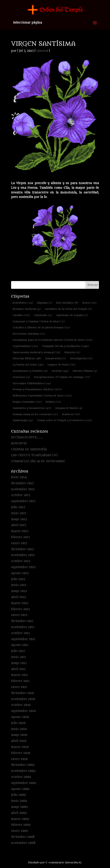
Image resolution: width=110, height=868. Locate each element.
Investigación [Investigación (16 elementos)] (81, 358)
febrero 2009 (21, 825)
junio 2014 (19, 477)
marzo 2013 (20, 531)
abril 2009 (19, 813)
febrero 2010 (21, 753)
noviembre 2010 (23, 699)
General (42, 51)
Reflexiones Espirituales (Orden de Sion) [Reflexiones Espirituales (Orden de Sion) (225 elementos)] (42, 396)
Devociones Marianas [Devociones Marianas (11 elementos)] (29, 334)
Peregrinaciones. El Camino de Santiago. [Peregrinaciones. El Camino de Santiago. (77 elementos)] (62, 377)
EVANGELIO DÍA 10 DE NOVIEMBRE (38, 461)
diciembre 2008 (23, 837)
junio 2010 (19, 729)
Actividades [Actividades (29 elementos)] (23, 303)
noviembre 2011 (23, 627)
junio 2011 (19, 657)
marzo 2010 (20, 747)
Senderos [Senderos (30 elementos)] (71, 414)
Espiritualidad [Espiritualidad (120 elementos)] (25, 346)
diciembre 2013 (22, 483)
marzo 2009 (20, 819)
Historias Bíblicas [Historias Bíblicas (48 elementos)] (27, 358)
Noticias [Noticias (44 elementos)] (60, 371)
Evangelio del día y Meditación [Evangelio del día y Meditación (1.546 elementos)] (66, 346)
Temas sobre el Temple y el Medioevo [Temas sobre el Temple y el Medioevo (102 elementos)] (65, 420)
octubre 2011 (21, 633)
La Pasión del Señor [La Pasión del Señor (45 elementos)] (28, 365)
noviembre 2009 (23, 771)
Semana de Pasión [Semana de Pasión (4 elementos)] (69, 408)
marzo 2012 (20, 603)
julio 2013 (18, 507)
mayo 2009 (19, 807)
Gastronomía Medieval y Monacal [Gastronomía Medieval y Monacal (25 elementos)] (36, 352)
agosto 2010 (20, 717)
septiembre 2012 (23, 567)
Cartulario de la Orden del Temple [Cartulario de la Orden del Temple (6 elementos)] (68, 309)
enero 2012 (19, 615)
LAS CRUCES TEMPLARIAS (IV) (34, 455)
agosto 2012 (20, 573)
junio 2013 (19, 513)
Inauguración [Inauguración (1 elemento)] (56, 358)
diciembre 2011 (22, 621)
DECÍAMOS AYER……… (27, 437)
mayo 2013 (19, 519)
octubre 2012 (21, 561)
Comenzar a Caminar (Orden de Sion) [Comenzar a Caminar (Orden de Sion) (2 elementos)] (39, 321)
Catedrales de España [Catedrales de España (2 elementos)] (72, 315)
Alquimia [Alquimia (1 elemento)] (45, 303)
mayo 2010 (19, 735)
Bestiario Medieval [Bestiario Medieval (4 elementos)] (27, 309)
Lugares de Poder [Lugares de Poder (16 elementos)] (62, 365)
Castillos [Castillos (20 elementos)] (21, 315)
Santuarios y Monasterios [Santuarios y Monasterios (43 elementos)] (32, 408)
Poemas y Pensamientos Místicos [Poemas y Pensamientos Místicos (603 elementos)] (37, 389)
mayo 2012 (19, 591)
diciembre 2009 (23, 765)
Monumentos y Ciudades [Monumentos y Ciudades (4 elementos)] (30, 371)
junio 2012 (19, 585)
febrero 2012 (21, 609)
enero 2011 (19, 687)
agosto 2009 (20, 789)
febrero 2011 (20, 681)
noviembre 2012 (23, 555)
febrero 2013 (20, 537)
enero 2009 (20, 831)
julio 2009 (18, 795)
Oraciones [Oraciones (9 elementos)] (21, 377)
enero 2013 (19, 543)
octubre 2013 (21, 495)
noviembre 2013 (23, 489)
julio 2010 (18, 723)
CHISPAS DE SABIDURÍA (29, 449)
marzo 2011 (20, 675)
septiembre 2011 (23, 639)
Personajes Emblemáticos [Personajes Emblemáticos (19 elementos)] (32, 383)
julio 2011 (18, 651)
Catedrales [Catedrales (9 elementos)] (43, 315)
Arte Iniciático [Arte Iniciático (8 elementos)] (67, 303)
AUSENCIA (19, 443)
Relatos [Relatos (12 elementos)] (53, 402)
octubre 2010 (21, 705)
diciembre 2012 (22, 549)
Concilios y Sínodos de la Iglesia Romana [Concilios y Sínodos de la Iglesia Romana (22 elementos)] (41, 327)
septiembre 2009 (24, 783)
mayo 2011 (19, 663)
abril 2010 (19, 741)
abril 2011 (18, 669)
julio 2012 (18, 579)
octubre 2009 (21, 777)
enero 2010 (19, 759)
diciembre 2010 (23, 693)
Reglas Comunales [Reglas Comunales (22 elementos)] (27, 402)
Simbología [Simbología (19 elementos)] (23, 420)
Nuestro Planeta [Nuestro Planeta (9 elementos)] (85, 371)
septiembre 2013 (23, 501)
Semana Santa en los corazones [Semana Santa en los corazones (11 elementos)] (35, 414)
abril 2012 (19, 597)
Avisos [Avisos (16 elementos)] (89, 303)
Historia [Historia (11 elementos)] (72, 352)
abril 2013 (18, 525)
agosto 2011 (20, 645)
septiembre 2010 (23, 711)
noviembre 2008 (23, 843)
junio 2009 (19, 801)
